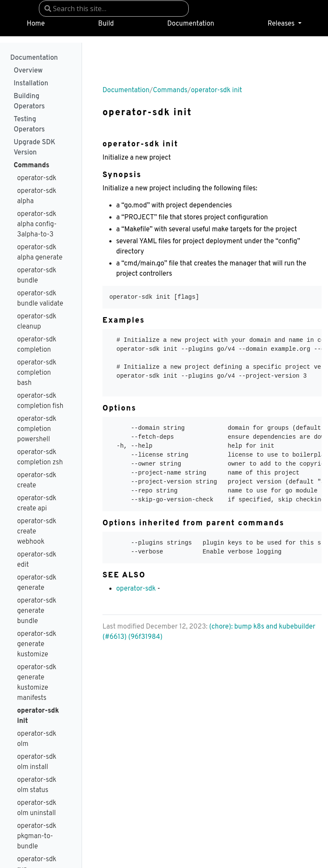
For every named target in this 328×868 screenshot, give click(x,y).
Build (106, 24)
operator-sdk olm (37, 739)
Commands (31, 166)
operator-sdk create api (37, 504)
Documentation (191, 24)
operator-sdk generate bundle (37, 611)
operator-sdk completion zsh (40, 457)
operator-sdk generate (37, 583)
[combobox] (114, 9)
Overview (28, 71)
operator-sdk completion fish (40, 401)
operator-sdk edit (37, 560)
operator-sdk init (38, 716)
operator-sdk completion (37, 345)
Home (35, 24)
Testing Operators (29, 125)
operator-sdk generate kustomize (37, 644)
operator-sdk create (37, 481)
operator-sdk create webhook (37, 532)
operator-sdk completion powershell (37, 429)
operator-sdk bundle (37, 276)
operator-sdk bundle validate (40, 299)
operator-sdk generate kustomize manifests (37, 683)
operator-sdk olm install (37, 762)
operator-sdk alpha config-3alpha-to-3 (37, 224)
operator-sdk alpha (37, 196)
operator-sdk (37, 178)
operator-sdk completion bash (37, 373)
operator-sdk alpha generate (40, 253)
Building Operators (29, 102)
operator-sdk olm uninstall (37, 808)
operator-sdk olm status (37, 785)
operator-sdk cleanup (37, 322)
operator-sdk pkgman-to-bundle (37, 836)
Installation (31, 84)
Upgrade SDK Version (35, 148)
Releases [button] (282, 24)
